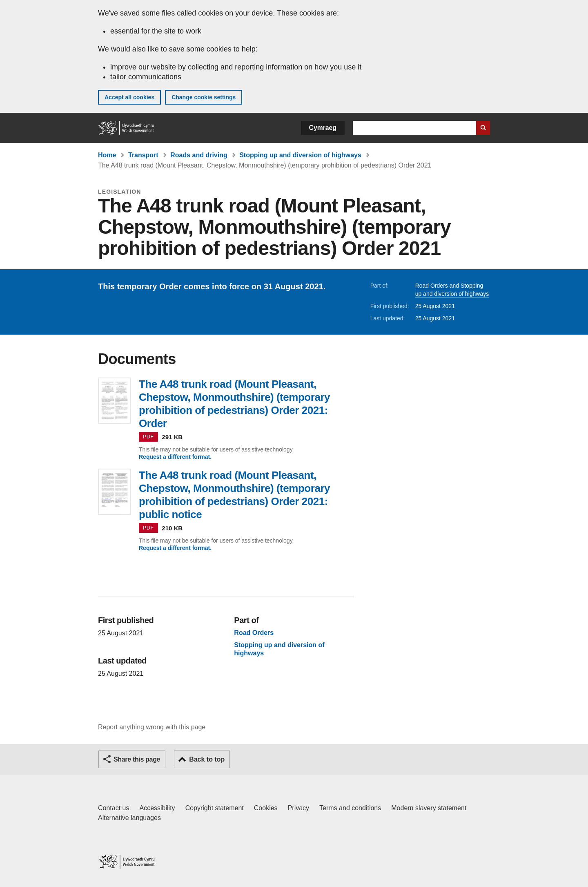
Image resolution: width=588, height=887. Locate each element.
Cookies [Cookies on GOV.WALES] (266, 808)
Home (107, 155)
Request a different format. (175, 457)
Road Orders (432, 286)
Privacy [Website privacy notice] (298, 808)
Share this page (137, 759)
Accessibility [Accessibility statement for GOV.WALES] (157, 808)
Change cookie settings (204, 97)
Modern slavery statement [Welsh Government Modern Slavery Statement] (429, 808)
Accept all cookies (129, 97)
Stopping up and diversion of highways (300, 155)
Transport (143, 155)
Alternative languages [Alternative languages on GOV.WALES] (129, 818)
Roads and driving (199, 155)
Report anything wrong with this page (152, 727)
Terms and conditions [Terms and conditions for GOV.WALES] (350, 808)
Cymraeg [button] (323, 128)
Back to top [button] (207, 759)
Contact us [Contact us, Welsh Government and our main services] (114, 808)
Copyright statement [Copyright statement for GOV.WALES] (215, 808)
